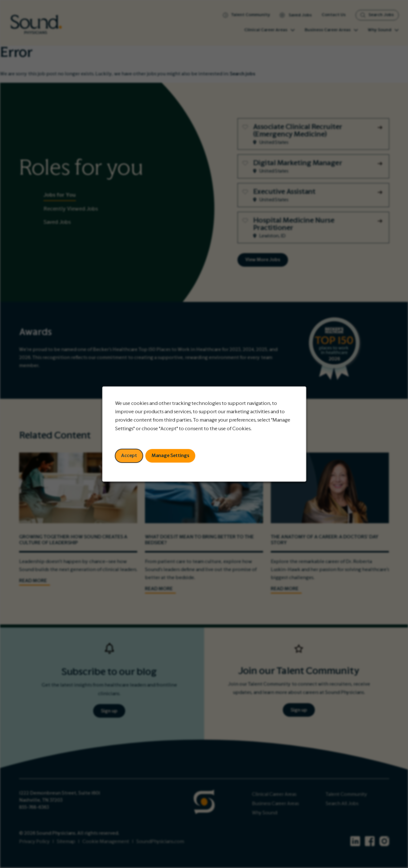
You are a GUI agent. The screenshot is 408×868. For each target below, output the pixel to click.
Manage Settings (170, 456)
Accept (129, 456)
